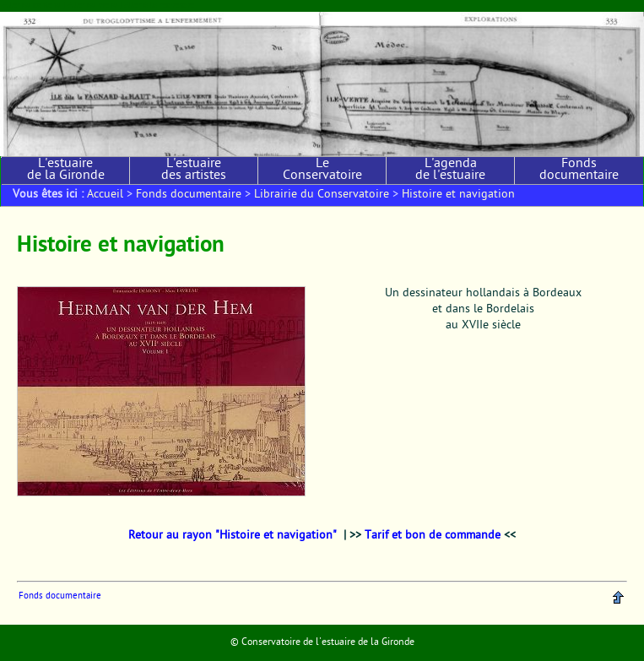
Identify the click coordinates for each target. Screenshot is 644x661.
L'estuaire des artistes (194, 171)
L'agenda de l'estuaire (450, 171)
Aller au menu (92, 5)
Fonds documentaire (579, 171)
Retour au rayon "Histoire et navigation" (233, 536)
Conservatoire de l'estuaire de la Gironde (328, 642)
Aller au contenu (32, 5)
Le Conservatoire (322, 171)
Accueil (105, 195)
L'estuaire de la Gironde (66, 171)
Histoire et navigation (458, 195)
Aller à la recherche (159, 5)
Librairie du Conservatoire (322, 195)
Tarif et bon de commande (433, 536)
